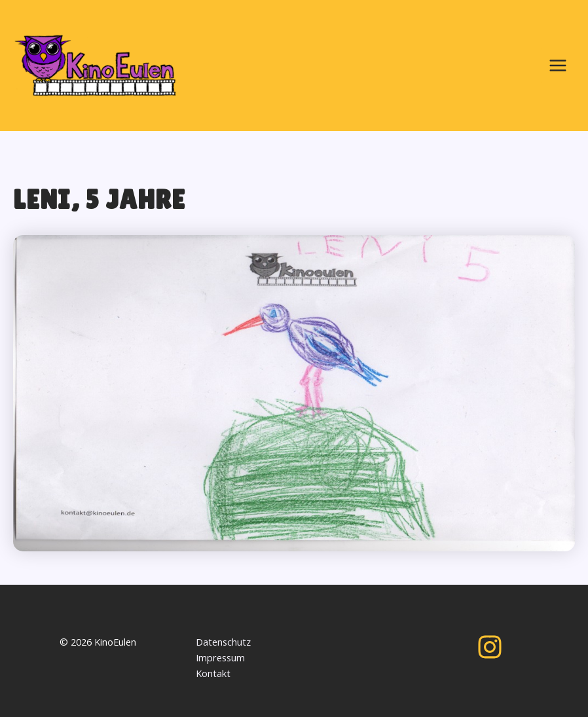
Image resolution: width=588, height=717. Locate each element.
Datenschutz (223, 642)
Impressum (220, 657)
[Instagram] (490, 647)
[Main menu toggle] (558, 65)
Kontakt (213, 673)
